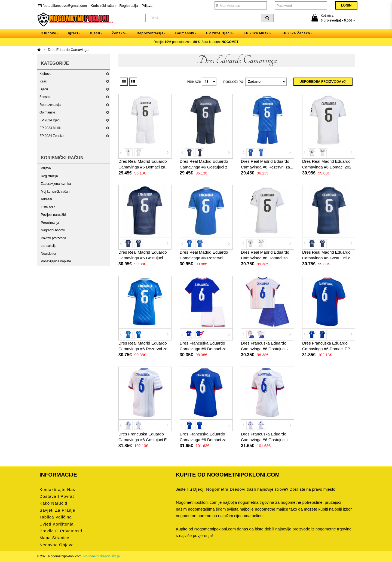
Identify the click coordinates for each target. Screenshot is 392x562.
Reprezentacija (50, 105)
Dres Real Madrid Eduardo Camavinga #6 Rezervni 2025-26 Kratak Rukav (204, 258)
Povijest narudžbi (53, 215)
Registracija (128, 6)
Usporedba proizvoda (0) (323, 82)
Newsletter (49, 254)
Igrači (43, 81)
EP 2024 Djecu (50, 120)
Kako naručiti (53, 503)
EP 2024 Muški (50, 128)
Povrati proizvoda (53, 238)
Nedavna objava (57, 545)
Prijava (147, 6)
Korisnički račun (103, 6)
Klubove (45, 74)
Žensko (45, 97)
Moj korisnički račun (55, 192)
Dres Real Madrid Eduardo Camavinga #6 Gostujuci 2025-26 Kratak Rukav (143, 258)
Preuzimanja (50, 223)
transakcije (49, 246)
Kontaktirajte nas (57, 489)
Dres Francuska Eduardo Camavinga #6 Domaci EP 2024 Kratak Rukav (326, 349)
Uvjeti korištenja (56, 524)
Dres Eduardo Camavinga (68, 50)
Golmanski (47, 112)
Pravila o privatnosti (61, 531)
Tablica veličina (56, 517)
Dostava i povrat (57, 496)
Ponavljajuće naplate (56, 261)
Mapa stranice (54, 538)
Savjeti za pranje (57, 510)
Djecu (44, 89)
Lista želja (48, 207)
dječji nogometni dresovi (219, 489)
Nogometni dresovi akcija (102, 556)
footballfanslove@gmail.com (62, 6)
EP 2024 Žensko (52, 136)
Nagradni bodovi (53, 230)
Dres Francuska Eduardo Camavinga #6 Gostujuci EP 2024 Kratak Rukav (144, 440)
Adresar (47, 199)
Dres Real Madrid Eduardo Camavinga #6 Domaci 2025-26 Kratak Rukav (329, 167)
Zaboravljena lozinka (56, 184)
